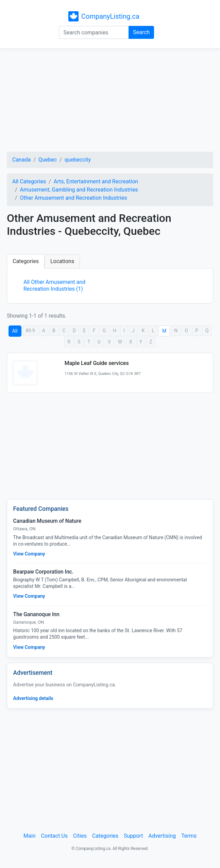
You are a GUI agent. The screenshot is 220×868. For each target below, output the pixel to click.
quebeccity (78, 160)
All (15, 331)
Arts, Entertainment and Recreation (96, 181)
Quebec (48, 160)
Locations (62, 261)
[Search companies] (94, 32)
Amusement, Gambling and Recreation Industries (79, 190)
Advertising (162, 836)
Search (141, 32)
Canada (21, 160)
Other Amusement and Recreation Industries (74, 198)
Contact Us (54, 836)
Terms (189, 836)
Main (29, 836)
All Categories (29, 181)
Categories (26, 261)
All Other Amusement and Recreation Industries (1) (54, 285)
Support (133, 836)
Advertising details (33, 698)
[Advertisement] (110, 101)
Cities (80, 836)
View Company (29, 554)
